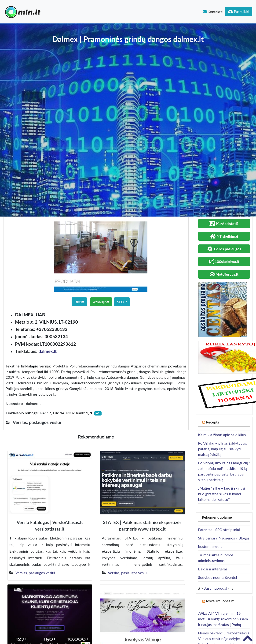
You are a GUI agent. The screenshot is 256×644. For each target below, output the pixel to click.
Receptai (213, 422)
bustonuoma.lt (210, 546)
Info (98, 413)
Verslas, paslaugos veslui (35, 573)
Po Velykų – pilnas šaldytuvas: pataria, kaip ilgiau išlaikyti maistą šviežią (223, 449)
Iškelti (79, 302)
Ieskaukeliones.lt (220, 601)
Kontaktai (213, 12)
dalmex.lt (48, 351)
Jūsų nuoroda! (216, 588)
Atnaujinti (101, 302)
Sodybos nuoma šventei (218, 577)
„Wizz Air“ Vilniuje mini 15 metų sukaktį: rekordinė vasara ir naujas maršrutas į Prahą (223, 619)
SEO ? (122, 302)
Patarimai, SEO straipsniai (219, 530)
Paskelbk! (239, 11)
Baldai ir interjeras (213, 569)
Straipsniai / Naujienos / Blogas (224, 538)
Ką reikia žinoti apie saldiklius (222, 435)
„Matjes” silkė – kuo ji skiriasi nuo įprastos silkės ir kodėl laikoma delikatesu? (222, 494)
